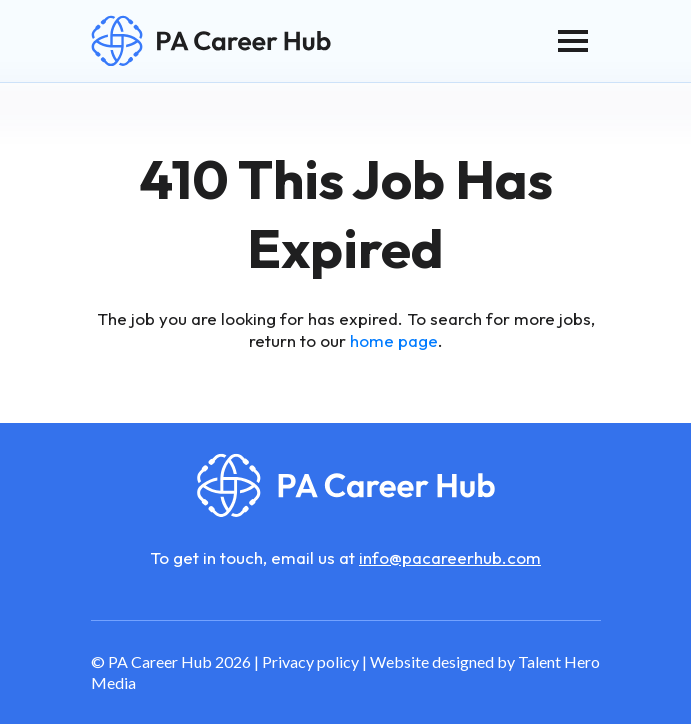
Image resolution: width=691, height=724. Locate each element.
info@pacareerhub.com (450, 557)
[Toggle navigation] (573, 41)
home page (394, 340)
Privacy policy (310, 661)
